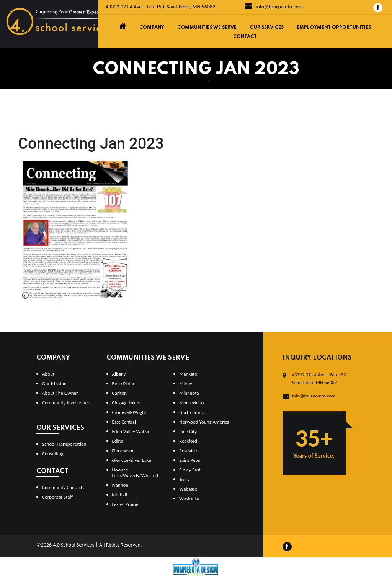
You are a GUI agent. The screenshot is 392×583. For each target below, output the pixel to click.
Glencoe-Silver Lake (132, 460)
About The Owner (60, 393)
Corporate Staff (57, 497)
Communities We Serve (207, 28)
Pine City (188, 431)
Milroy (186, 383)
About (48, 374)
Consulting (53, 454)
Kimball (120, 495)
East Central (124, 422)
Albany (119, 374)
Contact (245, 37)
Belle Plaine (124, 383)
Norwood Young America (204, 422)
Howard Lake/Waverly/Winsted (135, 473)
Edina (118, 441)
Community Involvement (67, 403)
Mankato (188, 374)
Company (152, 28)
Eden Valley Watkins (132, 431)
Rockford (188, 441)
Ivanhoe (120, 485)
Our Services (267, 28)
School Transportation (64, 444)
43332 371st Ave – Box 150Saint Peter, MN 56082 (319, 379)
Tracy (184, 479)
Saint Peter (190, 460)
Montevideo (191, 403)
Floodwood (123, 451)
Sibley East (190, 470)
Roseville (188, 451)
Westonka (189, 498)
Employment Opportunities (334, 28)
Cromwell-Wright (129, 412)
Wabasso (188, 489)
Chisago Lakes (126, 403)
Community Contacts (63, 487)
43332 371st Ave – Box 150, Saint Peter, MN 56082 (160, 7)
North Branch (193, 412)
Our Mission (54, 383)
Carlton (120, 393)
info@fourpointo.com (274, 7)
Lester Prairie (125, 504)
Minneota (189, 393)
